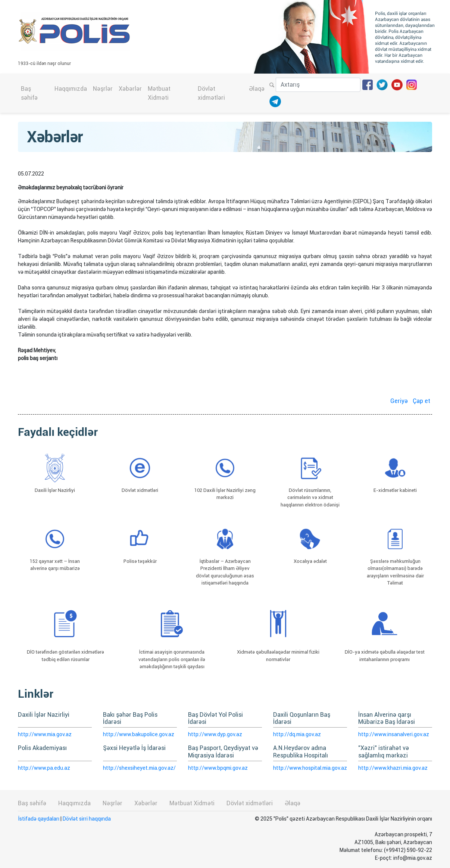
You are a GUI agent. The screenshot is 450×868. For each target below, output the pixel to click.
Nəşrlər (103, 89)
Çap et (421, 401)
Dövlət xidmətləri (211, 93)
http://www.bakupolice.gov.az (139, 734)
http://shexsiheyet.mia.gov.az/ (139, 768)
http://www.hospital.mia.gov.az (310, 768)
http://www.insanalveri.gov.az (394, 734)
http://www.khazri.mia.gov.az (393, 768)
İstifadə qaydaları (39, 819)
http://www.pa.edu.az (44, 768)
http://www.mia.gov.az (45, 734)
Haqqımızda (71, 89)
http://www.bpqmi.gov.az (218, 768)
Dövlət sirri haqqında (87, 819)
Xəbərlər (130, 89)
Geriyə (399, 401)
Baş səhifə (29, 93)
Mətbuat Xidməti (159, 93)
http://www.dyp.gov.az (215, 734)
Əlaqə (257, 89)
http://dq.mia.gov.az (297, 734)
